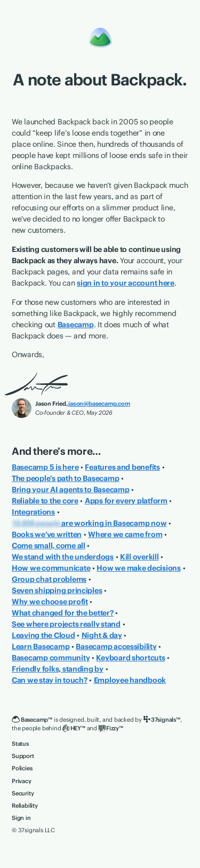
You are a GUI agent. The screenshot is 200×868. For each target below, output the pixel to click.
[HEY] (74, 728)
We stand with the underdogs (63, 557)
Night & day (102, 635)
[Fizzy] (111, 728)
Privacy (22, 781)
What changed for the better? (63, 613)
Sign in (21, 818)
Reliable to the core (45, 501)
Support (23, 756)
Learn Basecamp (41, 646)
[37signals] (162, 720)
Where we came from (125, 534)
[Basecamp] (100, 37)
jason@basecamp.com (99, 404)
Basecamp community (51, 658)
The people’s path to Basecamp (65, 478)
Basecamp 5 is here (45, 467)
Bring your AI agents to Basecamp (71, 490)
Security (23, 793)
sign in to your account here (126, 283)
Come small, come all (49, 546)
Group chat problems (49, 579)
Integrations (33, 512)
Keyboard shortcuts (130, 658)
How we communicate (51, 568)
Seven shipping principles (57, 590)
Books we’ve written (47, 534)
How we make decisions (139, 568)
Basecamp (76, 325)
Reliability (25, 806)
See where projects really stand (66, 624)
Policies (22, 768)
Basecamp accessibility (116, 646)
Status (20, 744)
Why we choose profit (50, 602)
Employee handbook (130, 680)
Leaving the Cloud (43, 635)
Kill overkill (139, 557)
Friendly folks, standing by (58, 669)
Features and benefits (122, 467)
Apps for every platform (126, 501)
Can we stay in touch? (50, 680)
